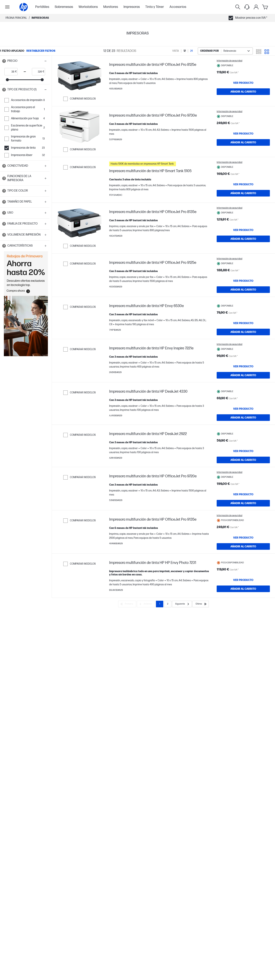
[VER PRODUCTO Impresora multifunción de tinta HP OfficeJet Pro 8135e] (243, 235)
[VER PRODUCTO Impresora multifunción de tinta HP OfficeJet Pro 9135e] (243, 591)
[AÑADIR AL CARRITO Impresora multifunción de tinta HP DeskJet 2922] (243, 497)
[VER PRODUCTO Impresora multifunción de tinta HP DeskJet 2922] (243, 488)
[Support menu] (247, 7)
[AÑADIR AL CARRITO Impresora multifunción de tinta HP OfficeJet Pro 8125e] (243, 92)
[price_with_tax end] (37, 72)
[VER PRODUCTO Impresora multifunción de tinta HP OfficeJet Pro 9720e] (243, 540)
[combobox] (225, 51)
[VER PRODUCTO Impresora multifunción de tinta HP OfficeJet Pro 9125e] (243, 286)
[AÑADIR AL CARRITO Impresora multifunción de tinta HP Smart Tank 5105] (243, 193)
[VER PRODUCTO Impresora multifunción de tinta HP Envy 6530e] (243, 336)
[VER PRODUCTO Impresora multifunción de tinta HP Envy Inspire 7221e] (243, 388)
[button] (25, 61)
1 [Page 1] (160, 671)
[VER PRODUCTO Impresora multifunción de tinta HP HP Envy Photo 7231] (243, 641)
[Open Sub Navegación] (7, 7)
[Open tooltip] (4, 61)
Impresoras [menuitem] (132, 7)
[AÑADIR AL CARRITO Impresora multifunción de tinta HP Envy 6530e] (243, 345)
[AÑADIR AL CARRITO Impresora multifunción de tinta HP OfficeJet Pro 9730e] (243, 142)
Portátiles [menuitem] (42, 7)
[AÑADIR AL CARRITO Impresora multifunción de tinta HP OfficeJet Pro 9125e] (243, 295)
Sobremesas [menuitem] (64, 7)
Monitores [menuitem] (111, 7)
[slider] (7, 80)
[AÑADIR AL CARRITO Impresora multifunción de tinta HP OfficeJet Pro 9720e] (243, 549)
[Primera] (127, 671)
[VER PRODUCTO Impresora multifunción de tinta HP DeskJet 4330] (243, 437)
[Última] (201, 671)
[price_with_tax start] (10, 72)
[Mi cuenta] (256, 7)
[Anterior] (146, 671)
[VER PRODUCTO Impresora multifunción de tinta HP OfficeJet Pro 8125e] (243, 83)
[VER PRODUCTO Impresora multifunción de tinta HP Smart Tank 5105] (243, 184)
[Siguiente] (182, 671)
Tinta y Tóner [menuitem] (155, 7)
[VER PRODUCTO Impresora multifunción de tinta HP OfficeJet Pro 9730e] (243, 134)
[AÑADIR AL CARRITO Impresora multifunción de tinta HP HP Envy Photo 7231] (243, 649)
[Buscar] (238, 7)
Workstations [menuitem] (88, 7)
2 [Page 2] (168, 671)
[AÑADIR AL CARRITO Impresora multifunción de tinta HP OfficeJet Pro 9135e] (243, 599)
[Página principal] (24, 7)
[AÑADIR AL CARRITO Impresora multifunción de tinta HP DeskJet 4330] (243, 446)
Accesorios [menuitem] (178, 7)
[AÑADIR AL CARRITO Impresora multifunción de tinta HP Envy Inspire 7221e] (243, 396)
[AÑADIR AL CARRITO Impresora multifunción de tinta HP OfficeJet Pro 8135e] (243, 244)
